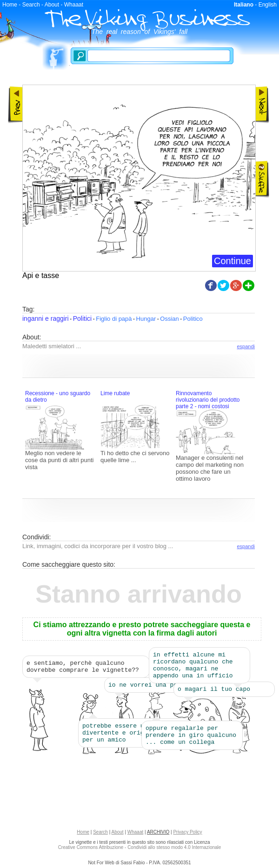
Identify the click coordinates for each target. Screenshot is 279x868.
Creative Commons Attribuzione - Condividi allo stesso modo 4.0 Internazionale (140, 850)
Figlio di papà (114, 319)
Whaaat (74, 5)
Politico (193, 319)
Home (10, 5)
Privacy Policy (187, 835)
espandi (246, 346)
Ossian (169, 319)
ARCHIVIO (158, 835)
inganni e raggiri (46, 318)
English (268, 5)
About (52, 5)
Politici (82, 318)
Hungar (146, 319)
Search (31, 5)
